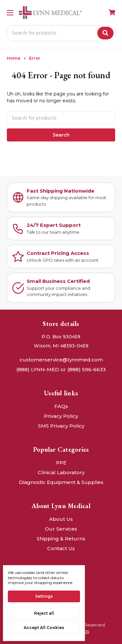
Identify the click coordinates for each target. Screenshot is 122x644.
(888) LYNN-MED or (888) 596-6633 (61, 369)
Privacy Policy (61, 416)
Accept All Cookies (44, 628)
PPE (61, 463)
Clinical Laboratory (61, 472)
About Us (61, 519)
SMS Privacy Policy (61, 426)
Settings (44, 596)
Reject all (44, 613)
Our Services (61, 529)
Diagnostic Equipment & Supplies (61, 482)
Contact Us (61, 548)
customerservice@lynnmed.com (61, 360)
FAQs (61, 406)
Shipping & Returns (61, 539)
